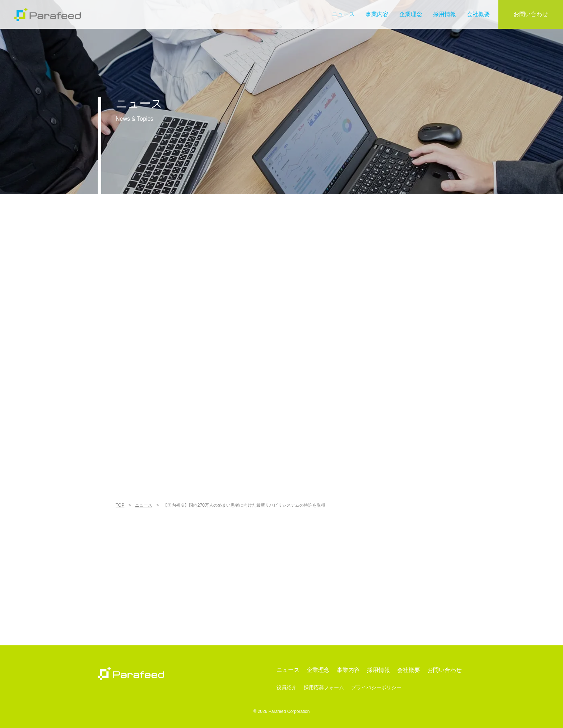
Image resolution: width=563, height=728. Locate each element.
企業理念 (411, 14)
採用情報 (445, 14)
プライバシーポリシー (376, 688)
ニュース (343, 14)
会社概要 (478, 14)
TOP (120, 505)
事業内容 (377, 14)
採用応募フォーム (324, 688)
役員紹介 (287, 688)
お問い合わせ (531, 14)
